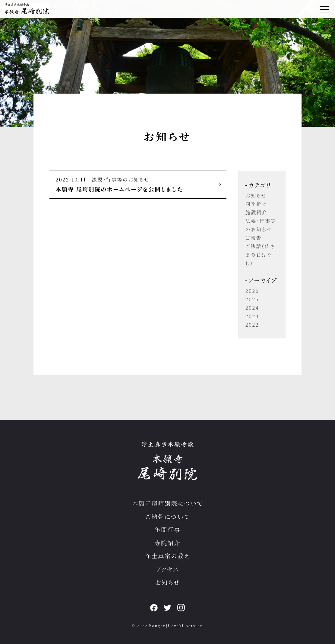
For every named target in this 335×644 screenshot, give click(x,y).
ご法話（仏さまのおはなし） (260, 255)
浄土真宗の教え (167, 556)
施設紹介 (257, 212)
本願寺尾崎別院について (167, 503)
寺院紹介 (167, 543)
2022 (252, 325)
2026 (252, 291)
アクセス (167, 569)
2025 (252, 299)
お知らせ (256, 195)
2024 (252, 308)
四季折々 (256, 204)
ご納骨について (167, 516)
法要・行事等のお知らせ (121, 179)
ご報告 (254, 238)
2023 (252, 316)
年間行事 (167, 529)
